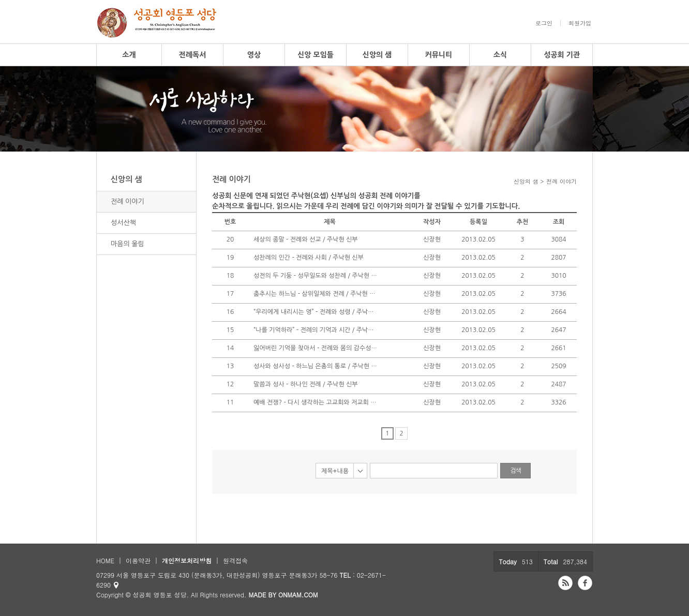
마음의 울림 (128, 244)
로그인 (544, 23)
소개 (129, 55)
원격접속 (235, 560)
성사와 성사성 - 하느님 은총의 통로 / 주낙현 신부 (316, 366)
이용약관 (138, 560)
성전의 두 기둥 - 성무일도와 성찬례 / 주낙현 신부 (316, 276)
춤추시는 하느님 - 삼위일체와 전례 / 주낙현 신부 (316, 294)
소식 (500, 55)
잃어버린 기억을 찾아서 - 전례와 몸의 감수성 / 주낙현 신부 (316, 348)
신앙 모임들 (316, 55)
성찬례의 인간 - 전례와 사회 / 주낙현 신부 (309, 258)
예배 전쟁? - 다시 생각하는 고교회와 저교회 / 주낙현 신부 (316, 402)
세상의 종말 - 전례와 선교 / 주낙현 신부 (306, 239)
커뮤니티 (439, 55)
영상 (254, 55)
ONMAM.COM (298, 595)
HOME (105, 560)
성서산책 (123, 223)
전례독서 (193, 55)
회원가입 (580, 23)
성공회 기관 (562, 55)
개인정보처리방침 (187, 560)
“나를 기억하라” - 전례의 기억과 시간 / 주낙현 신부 (316, 330)
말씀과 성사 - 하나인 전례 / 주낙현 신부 (306, 384)
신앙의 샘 (377, 55)
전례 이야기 (128, 201)
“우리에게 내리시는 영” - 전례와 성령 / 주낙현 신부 (316, 312)
